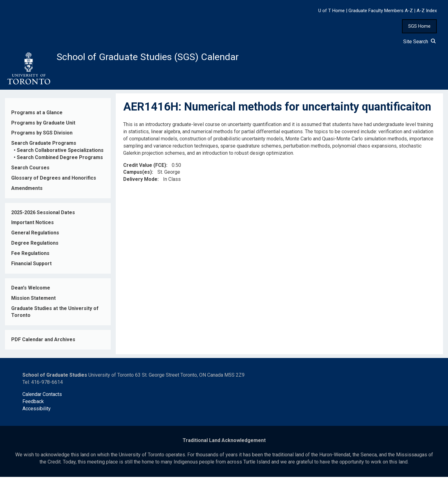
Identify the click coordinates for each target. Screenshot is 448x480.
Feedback (33, 405)
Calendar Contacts (42, 397)
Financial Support (31, 267)
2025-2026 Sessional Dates (43, 216)
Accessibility (37, 412)
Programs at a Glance (37, 116)
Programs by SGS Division (42, 136)
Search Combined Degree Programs (60, 161)
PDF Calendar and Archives (43, 343)
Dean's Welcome (31, 291)
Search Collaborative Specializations (60, 154)
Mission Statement (33, 301)
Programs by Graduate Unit (43, 126)
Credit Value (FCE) (145, 168)
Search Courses (30, 171)
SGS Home (419, 26)
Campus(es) (138, 175)
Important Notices (33, 226)
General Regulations (35, 236)
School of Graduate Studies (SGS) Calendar (164, 58)
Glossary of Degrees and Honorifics (54, 181)
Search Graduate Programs (44, 146)
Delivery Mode (140, 183)
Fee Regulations (30, 257)
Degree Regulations (35, 246)
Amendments (27, 191)
